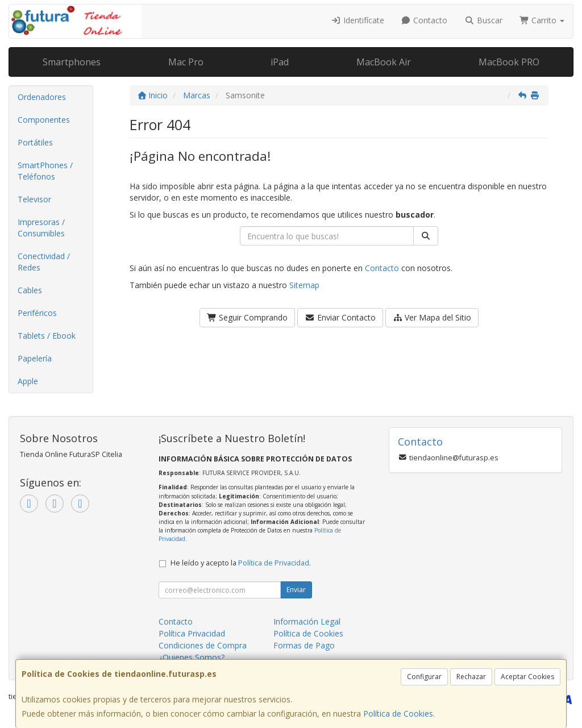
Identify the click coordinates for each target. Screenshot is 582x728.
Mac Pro (186, 62)
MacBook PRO (509, 62)
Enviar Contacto (340, 317)
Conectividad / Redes (44, 262)
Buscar (483, 20)
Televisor (34, 199)
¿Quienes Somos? (192, 657)
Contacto (425, 20)
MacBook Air (384, 62)
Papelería (35, 358)
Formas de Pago (304, 645)
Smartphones (72, 62)
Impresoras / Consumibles (41, 228)
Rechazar (471, 677)
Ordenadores (42, 97)
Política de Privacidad (274, 563)
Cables (30, 290)
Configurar (424, 677)
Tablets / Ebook (47, 336)
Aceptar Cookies (527, 677)
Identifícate (357, 20)
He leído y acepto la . (241, 563)
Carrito (542, 20)
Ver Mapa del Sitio (432, 317)
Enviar (296, 590)
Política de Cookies (398, 714)
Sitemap (304, 285)
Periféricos (37, 313)
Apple (28, 381)
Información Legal (307, 621)
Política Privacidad (192, 633)
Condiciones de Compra (203, 645)
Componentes (44, 120)
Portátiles (35, 142)
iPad (280, 62)
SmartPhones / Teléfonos (45, 171)
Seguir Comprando (248, 317)
